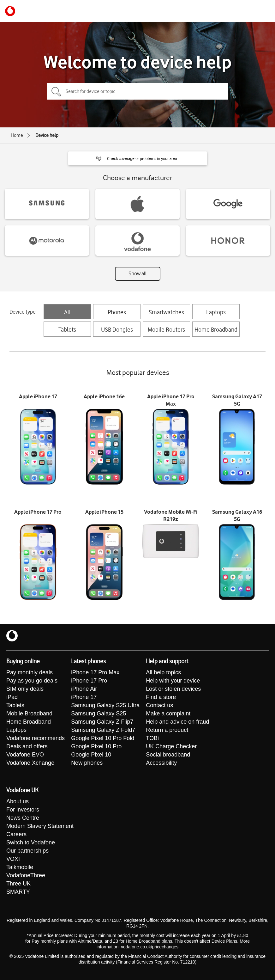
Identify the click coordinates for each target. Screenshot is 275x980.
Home (17, 135)
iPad (12, 697)
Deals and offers (27, 746)
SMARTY (18, 892)
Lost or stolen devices (173, 689)
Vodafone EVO (25, 755)
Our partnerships (27, 851)
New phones (87, 763)
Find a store (161, 697)
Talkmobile (20, 867)
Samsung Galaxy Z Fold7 (103, 730)
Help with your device (173, 681)
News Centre (23, 818)
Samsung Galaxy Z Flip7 (102, 722)
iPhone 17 (84, 697)
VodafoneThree (26, 875)
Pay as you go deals (32, 681)
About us (18, 801)
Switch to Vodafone (31, 842)
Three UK (18, 884)
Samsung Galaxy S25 (99, 714)
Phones (117, 312)
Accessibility (161, 763)
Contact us (159, 705)
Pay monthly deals (30, 672)
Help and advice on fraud (177, 722)
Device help (47, 135)
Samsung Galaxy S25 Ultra (105, 705)
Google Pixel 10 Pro (96, 746)
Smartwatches (166, 312)
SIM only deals (25, 689)
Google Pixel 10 (91, 755)
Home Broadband (216, 329)
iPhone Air (84, 689)
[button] (138, 158)
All (67, 312)
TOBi (152, 738)
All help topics (163, 672)
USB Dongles (117, 329)
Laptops (216, 312)
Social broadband (168, 755)
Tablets (67, 329)
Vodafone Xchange (30, 763)
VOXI (13, 859)
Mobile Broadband (29, 714)
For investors (23, 810)
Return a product (167, 730)
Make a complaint (168, 714)
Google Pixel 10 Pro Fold (103, 738)
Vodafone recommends (36, 738)
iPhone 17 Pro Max (95, 672)
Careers (16, 834)
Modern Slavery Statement (40, 826)
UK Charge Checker (171, 746)
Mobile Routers (166, 329)
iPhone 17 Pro (89, 681)
